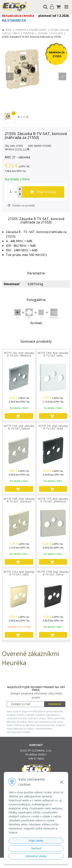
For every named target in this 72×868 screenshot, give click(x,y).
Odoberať (55, 704)
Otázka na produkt (21, 205)
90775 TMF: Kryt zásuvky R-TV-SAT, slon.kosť (19, 500)
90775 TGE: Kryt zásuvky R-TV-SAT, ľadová (19, 427)
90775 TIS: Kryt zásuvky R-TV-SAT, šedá (53, 427)
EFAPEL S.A (22, 149)
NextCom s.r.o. (43, 864)
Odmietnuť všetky (36, 856)
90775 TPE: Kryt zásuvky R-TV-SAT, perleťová (53, 500)
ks (16, 192)
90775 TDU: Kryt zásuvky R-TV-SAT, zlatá (19, 573)
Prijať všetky (36, 841)
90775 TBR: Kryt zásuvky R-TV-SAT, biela (53, 354)
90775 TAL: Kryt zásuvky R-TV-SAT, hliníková (19, 354)
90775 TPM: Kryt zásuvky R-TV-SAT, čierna (53, 573)
